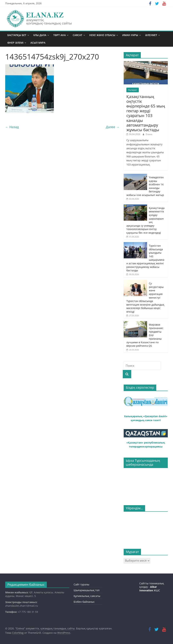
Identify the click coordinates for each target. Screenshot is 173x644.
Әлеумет (151, 35)
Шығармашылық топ (87, 590)
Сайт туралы (81, 584)
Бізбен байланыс (84, 602)
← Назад (12, 127)
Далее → (113, 127)
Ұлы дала (40, 35)
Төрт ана (59, 35)
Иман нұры (130, 35)
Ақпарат (133, 90)
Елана (149, 134)
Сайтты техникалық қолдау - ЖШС (152, 587)
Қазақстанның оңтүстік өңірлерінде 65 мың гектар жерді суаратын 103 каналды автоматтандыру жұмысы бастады (146, 113)
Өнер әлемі (15, 43)
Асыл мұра (38, 43)
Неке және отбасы (102, 35)
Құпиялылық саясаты (87, 596)
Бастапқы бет (17, 35)
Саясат (77, 35)
